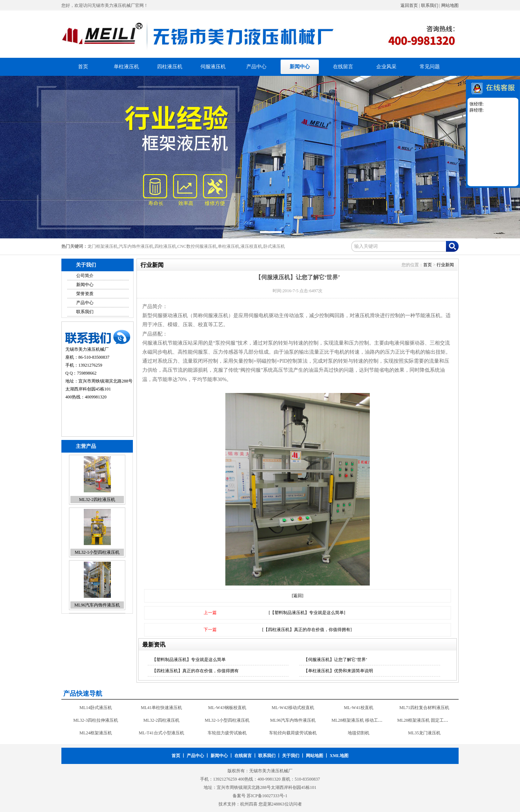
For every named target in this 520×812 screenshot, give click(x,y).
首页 (83, 67)
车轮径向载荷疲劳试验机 (293, 733)
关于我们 (291, 756)
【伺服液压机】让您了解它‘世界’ (335, 660)
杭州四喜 (249, 804)
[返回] (298, 596)
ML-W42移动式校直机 (293, 708)
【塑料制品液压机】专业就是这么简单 (189, 660)
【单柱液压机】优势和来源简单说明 (338, 671)
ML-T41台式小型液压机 (161, 733)
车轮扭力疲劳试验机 (227, 733)
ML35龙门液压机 (424, 733)
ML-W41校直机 (358, 708)
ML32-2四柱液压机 (97, 500)
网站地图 (450, 5)
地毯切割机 (359, 733)
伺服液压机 (213, 67)
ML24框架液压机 (96, 733)
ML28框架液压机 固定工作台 (425, 721)
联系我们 (430, 5)
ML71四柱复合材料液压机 (424, 708)
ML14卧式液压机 (96, 708)
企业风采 (386, 67)
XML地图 (339, 756)
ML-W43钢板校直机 (227, 708)
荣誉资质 (85, 294)
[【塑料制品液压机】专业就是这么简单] (307, 613)
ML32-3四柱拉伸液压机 (96, 721)
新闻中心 (300, 67)
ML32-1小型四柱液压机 (97, 553)
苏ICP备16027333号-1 (267, 796)
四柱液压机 (170, 67)
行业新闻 (445, 265)
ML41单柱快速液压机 (161, 708)
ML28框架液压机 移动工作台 (359, 721)
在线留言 (343, 67)
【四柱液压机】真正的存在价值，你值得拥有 (195, 671)
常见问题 (430, 67)
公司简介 (85, 276)
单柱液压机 (126, 67)
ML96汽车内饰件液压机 (97, 606)
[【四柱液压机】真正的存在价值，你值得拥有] (307, 630)
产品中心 (256, 67)
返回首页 (409, 5)
